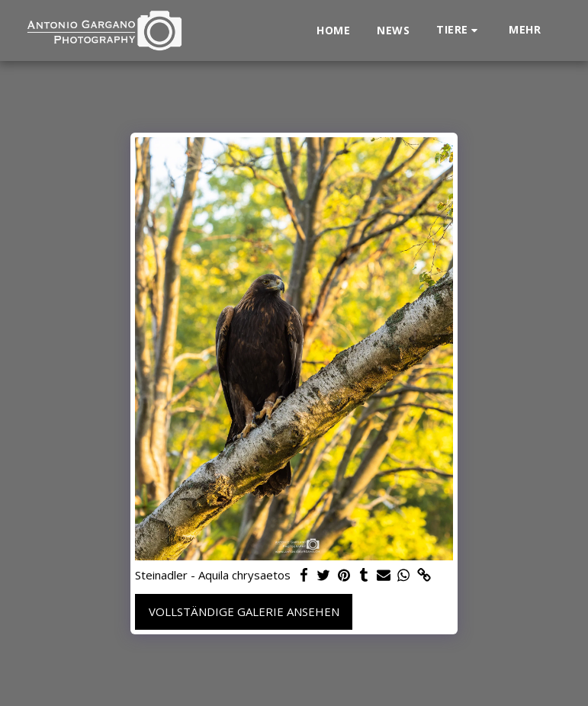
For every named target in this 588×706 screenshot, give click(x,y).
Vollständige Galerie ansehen (244, 611)
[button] (459, 30)
